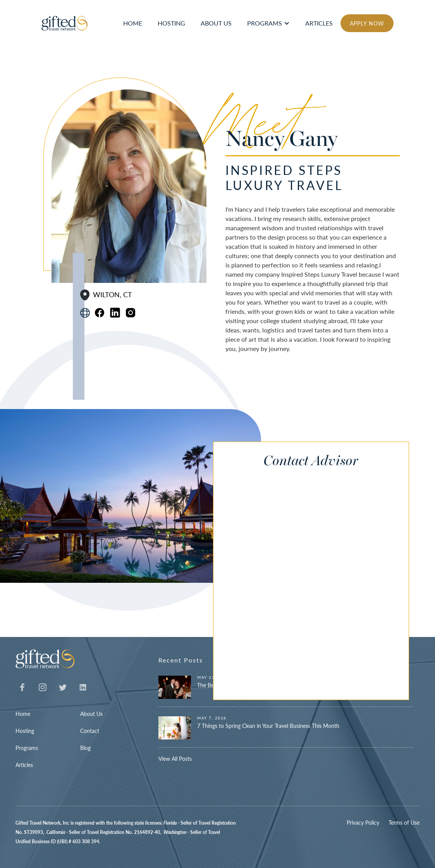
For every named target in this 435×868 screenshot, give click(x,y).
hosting (171, 23)
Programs (265, 23)
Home (23, 714)
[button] (268, 23)
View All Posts (175, 758)
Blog (85, 748)
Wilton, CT (113, 294)
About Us (91, 714)
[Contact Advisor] (303, 582)
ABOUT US (216, 23)
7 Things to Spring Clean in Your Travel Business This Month (268, 726)
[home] (65, 23)
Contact (90, 731)
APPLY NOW (367, 23)
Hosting (25, 731)
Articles (24, 765)
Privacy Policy (363, 822)
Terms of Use (404, 822)
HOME (133, 23)
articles (319, 23)
